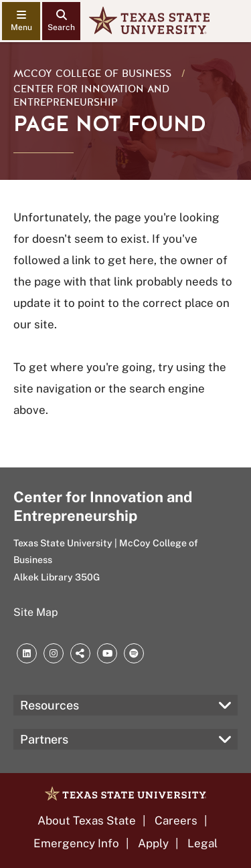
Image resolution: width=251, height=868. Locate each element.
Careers (176, 821)
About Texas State (87, 821)
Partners (44, 739)
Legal (202, 843)
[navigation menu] (21, 21)
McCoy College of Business (94, 74)
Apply (153, 843)
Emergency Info (76, 843)
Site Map (36, 612)
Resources (50, 705)
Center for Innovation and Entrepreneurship (91, 96)
